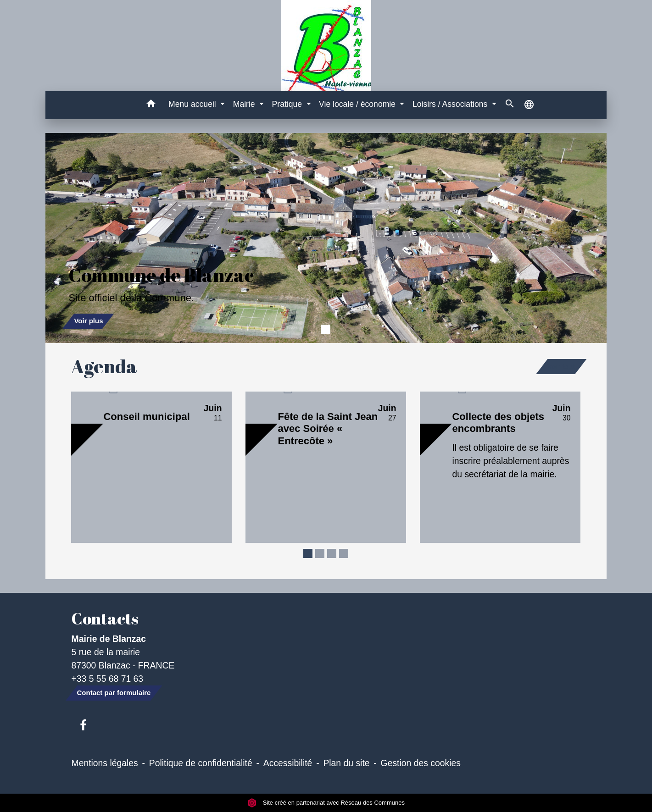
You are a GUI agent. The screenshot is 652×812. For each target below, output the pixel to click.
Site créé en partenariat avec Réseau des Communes (326, 803)
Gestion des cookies (421, 763)
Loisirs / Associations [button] (451, 104)
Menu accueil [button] (193, 104)
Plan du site (346, 763)
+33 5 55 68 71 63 (108, 679)
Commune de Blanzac (161, 275)
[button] (151, 105)
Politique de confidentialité (201, 763)
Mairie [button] (245, 104)
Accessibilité (288, 763)
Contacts (105, 619)
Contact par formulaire (114, 693)
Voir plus (88, 321)
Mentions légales (105, 763)
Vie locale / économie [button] (358, 104)
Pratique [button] (288, 104)
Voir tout (561, 366)
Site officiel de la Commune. (131, 298)
